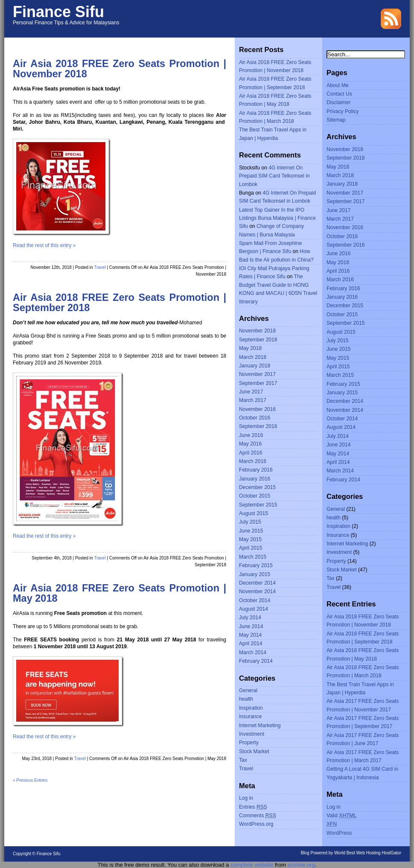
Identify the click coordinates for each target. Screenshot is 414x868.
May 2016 (250, 444)
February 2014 (256, 661)
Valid (341, 816)
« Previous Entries (30, 780)
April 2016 (251, 453)
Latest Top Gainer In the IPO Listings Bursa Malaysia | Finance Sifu (277, 218)
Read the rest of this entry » (44, 245)
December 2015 (257, 487)
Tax (243, 760)
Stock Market (254, 751)
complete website (252, 865)
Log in (246, 798)
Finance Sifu (58, 12)
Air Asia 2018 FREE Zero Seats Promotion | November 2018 (120, 69)
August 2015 (254, 513)
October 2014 (255, 600)
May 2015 (250, 539)
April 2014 (251, 644)
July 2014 (250, 618)
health (246, 699)
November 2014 (257, 591)
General (248, 690)
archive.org (301, 865)
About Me (338, 85)
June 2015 (251, 531)
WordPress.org (256, 824)
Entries (253, 807)
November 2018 (257, 331)
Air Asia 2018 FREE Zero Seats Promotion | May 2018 (120, 593)
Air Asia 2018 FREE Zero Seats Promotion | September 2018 (120, 303)
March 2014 (253, 652)
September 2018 (258, 340)
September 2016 (258, 426)
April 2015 (251, 548)
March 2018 (253, 357)
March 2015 (253, 557)
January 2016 (255, 479)
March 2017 (253, 400)
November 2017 (257, 374)
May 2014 (250, 635)
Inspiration (251, 708)
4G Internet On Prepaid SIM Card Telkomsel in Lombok (274, 176)
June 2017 (251, 392)
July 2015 (250, 522)
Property (249, 743)
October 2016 (255, 418)
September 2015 (258, 505)
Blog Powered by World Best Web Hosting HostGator (351, 853)
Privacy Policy (343, 111)
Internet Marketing (260, 725)
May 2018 (250, 348)
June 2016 (251, 435)
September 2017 (258, 383)
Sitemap (336, 120)
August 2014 (254, 609)
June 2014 (251, 626)
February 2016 (256, 470)
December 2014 (257, 583)
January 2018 (255, 366)
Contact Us (339, 94)
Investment (252, 734)
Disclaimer (338, 102)
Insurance (250, 717)
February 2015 (256, 565)
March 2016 (253, 461)
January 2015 (255, 574)
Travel (100, 267)
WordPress (339, 833)
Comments (258, 816)
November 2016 (257, 409)
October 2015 (255, 496)
